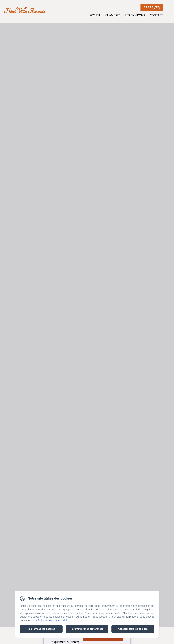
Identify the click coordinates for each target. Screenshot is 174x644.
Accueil (95, 15)
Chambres (113, 15)
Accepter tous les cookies (133, 629)
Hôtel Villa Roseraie (24, 11)
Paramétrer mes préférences (87, 629)
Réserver (152, 8)
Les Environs (135, 15)
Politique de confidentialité (52, 620)
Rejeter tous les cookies (41, 629)
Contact (156, 15)
